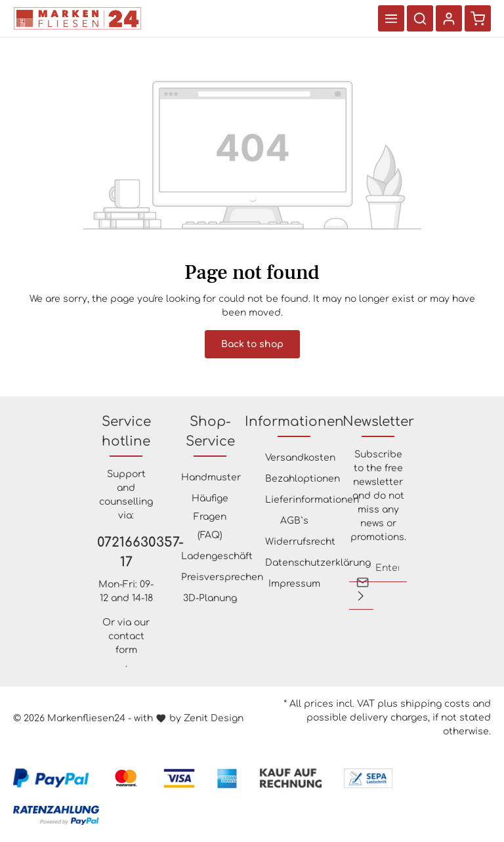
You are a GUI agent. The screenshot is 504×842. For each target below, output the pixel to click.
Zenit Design (214, 718)
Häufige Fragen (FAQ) (210, 517)
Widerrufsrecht (300, 542)
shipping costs (435, 704)
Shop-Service (210, 432)
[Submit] (361, 596)
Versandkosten (300, 458)
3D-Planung (210, 598)
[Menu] (391, 18)
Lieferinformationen (312, 500)
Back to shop (252, 344)
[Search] (420, 18)
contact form (126, 643)
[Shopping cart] (478, 18)
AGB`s (294, 521)
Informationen (294, 422)
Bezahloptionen (303, 479)
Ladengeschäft (217, 556)
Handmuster (211, 477)
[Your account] (449, 18)
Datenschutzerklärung (318, 563)
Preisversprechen (222, 577)
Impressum (294, 584)
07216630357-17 (126, 552)
